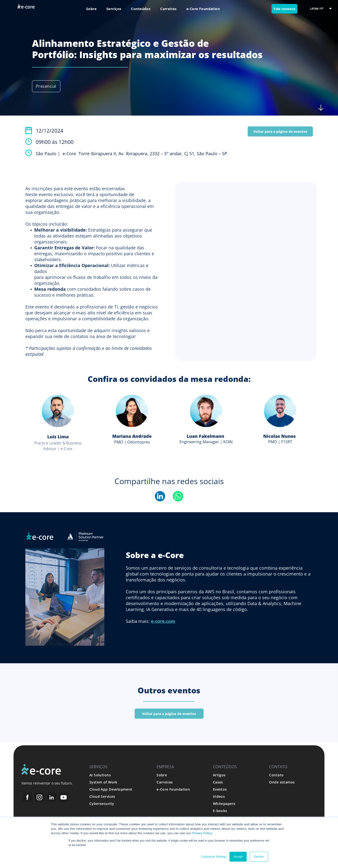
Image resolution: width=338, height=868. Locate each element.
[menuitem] (91, 9)
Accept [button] (238, 857)
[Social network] (27, 798)
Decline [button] (259, 857)
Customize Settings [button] (214, 857)
